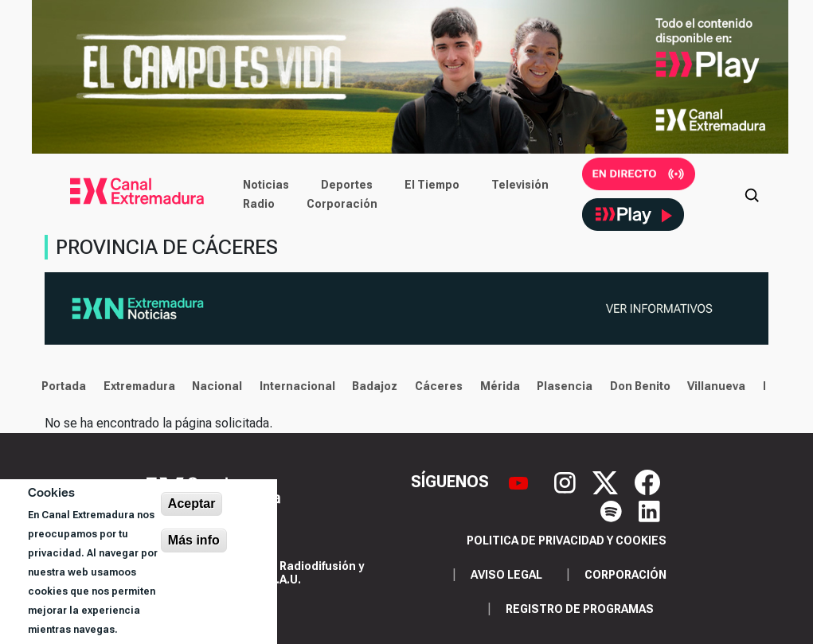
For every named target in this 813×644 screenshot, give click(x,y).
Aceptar (192, 503)
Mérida (495, 386)
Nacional (213, 386)
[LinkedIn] (649, 510)
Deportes (347, 185)
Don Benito (636, 386)
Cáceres (435, 386)
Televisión (520, 185)
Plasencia (561, 386)
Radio (259, 204)
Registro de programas (580, 609)
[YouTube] (520, 481)
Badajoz (371, 386)
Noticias (266, 185)
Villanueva (712, 386)
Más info (194, 540)
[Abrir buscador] (752, 194)
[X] (607, 481)
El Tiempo (432, 185)
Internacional (293, 386)
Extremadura (135, 386)
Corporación (342, 204)
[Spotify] (613, 510)
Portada (60, 386)
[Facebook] (647, 481)
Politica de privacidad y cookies (567, 541)
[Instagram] (567, 481)
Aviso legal (506, 575)
